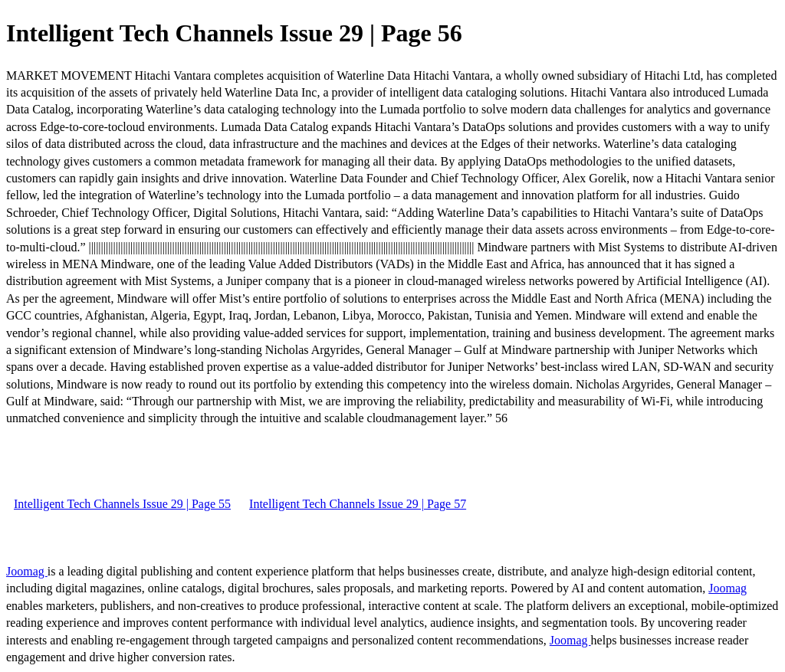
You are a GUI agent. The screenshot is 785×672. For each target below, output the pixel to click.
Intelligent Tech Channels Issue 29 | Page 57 (358, 504)
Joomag (27, 571)
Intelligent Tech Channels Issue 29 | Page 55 (122, 504)
